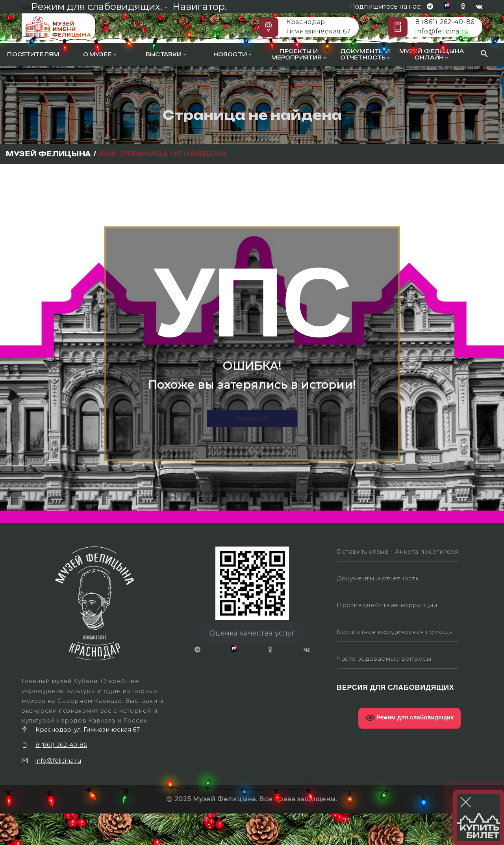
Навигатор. (200, 6)
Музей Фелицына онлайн (432, 54)
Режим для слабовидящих (410, 718)
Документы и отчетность (365, 54)
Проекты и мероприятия (299, 54)
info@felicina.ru (442, 31)
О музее (100, 54)
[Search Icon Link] (484, 55)
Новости (232, 54)
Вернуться (252, 418)
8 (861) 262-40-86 (445, 22)
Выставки (166, 54)
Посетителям (33, 54)
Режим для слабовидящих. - (96, 6)
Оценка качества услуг (252, 633)
